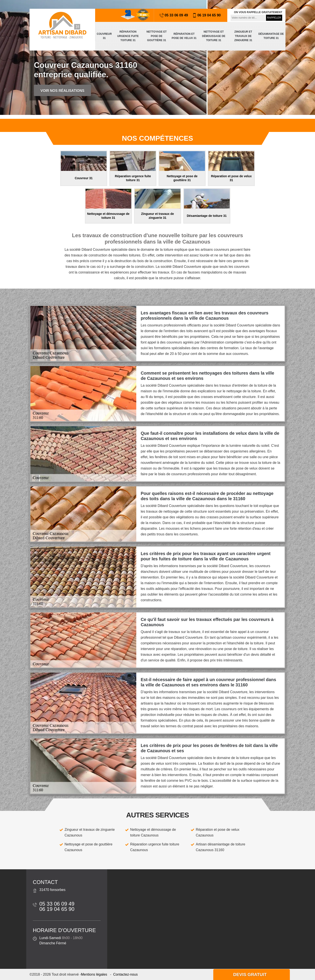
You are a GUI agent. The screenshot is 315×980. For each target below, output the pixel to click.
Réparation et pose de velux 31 (184, 36)
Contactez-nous (125, 974)
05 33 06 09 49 (174, 15)
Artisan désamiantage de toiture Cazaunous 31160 (220, 847)
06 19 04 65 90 (206, 15)
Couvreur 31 (104, 36)
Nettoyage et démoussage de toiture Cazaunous (153, 832)
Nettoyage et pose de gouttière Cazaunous (88, 847)
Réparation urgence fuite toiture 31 (128, 36)
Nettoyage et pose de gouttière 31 (157, 36)
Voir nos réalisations (62, 91)
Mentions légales (94, 974)
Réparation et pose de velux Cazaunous (218, 832)
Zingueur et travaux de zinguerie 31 (243, 36)
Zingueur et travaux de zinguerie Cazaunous (90, 832)
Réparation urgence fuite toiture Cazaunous (155, 847)
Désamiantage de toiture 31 (271, 36)
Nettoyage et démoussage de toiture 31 (214, 36)
